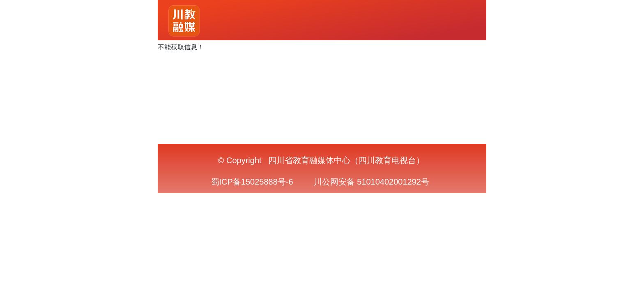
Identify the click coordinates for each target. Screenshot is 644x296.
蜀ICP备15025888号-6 (252, 182)
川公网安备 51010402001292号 (371, 182)
